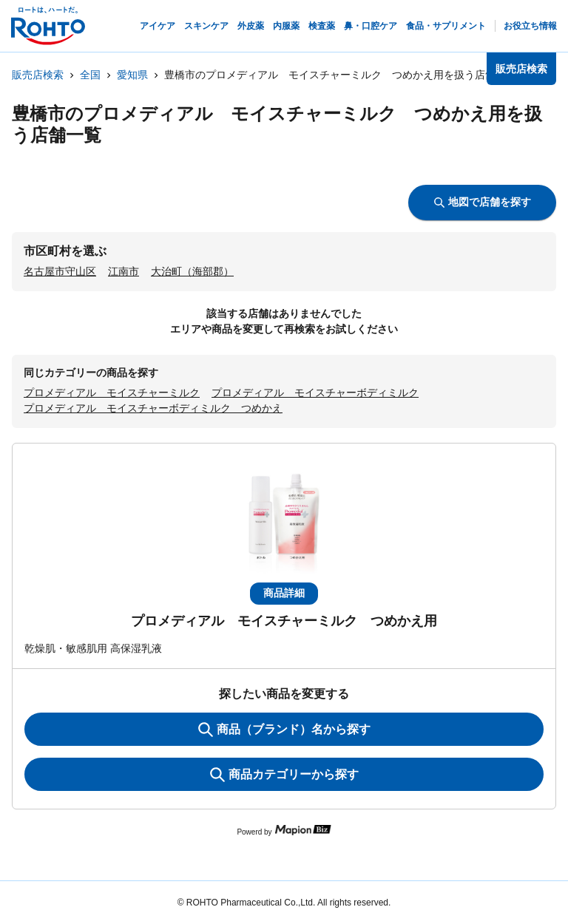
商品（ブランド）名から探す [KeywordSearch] (284, 730)
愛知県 (132, 75)
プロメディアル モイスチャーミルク (112, 393)
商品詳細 (284, 593)
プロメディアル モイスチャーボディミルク (315, 393)
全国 (90, 75)
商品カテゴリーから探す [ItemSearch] (284, 775)
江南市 (124, 271)
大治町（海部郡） (192, 271)
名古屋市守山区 (60, 271)
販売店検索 (38, 75)
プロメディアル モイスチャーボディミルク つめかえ (153, 408)
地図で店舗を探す (483, 202)
